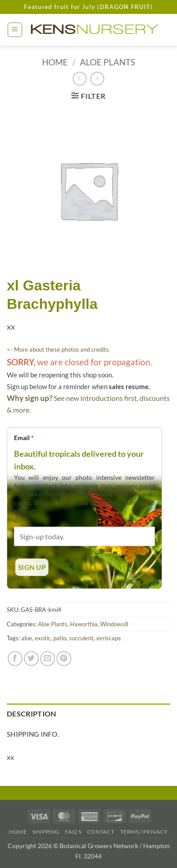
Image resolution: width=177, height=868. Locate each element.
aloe (27, 638)
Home (55, 62)
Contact (101, 832)
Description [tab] (32, 714)
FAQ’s (73, 832)
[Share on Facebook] (15, 659)
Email (24, 438)
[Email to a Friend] (48, 659)
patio (60, 638)
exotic (43, 638)
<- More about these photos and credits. (58, 349)
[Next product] (80, 79)
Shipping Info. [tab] (33, 734)
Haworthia (84, 624)
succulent (81, 638)
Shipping (46, 832)
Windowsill (114, 624)
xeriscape (109, 638)
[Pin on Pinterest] (64, 659)
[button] (15, 30)
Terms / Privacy (144, 832)
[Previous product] (97, 79)
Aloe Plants (107, 62)
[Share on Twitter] (31, 659)
